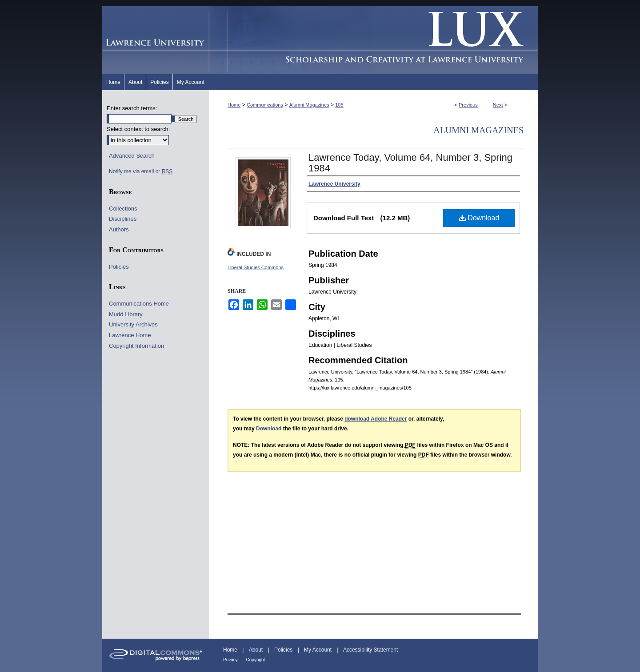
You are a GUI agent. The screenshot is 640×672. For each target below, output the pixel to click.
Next (498, 105)
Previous (468, 105)
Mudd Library (126, 314)
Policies (119, 267)
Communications (265, 105)
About (257, 650)
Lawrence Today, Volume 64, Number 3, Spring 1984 (410, 163)
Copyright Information (136, 346)
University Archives (133, 324)
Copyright (256, 660)
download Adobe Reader (376, 419)
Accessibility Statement (370, 650)
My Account (318, 650)
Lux (373, 40)
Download (479, 218)
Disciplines (123, 219)
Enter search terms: (132, 108)
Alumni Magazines (309, 105)
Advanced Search (132, 156)
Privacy (231, 660)
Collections (123, 209)
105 (339, 105)
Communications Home (139, 304)
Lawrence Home (130, 335)
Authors (119, 229)
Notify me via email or (141, 171)
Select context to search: (138, 129)
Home (234, 105)
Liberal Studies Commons (256, 267)
